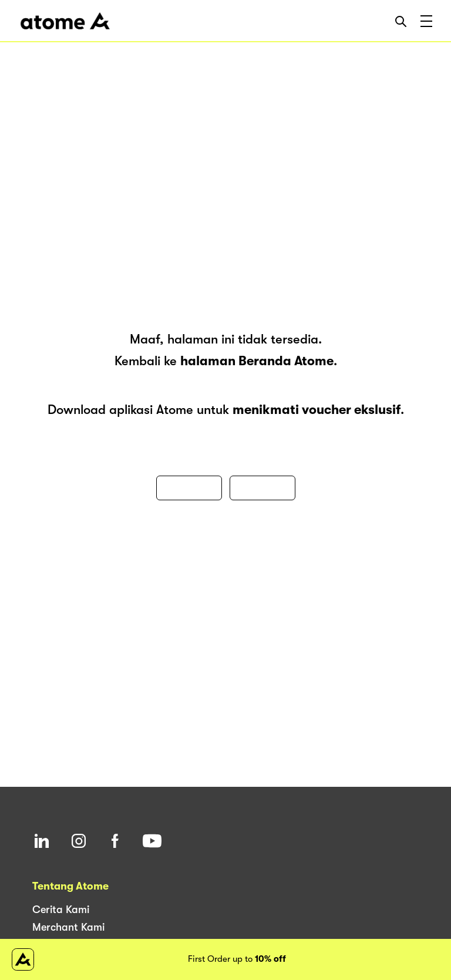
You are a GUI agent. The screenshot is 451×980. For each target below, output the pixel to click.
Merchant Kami (68, 927)
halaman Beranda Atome (257, 361)
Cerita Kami (61, 910)
